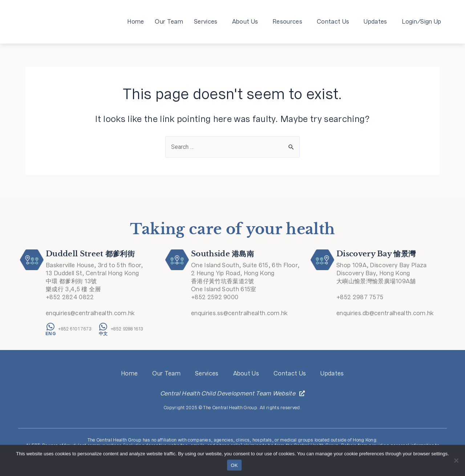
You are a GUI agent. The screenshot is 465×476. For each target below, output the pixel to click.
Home (136, 22)
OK (234, 465)
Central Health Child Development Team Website (228, 393)
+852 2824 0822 (70, 297)
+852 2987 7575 (360, 297)
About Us (247, 22)
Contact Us (335, 22)
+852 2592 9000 (215, 297)
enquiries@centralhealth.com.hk (90, 313)
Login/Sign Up (422, 22)
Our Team (169, 22)
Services (208, 22)
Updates (377, 22)
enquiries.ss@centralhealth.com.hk (239, 313)
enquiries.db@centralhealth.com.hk (385, 313)
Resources (289, 22)
